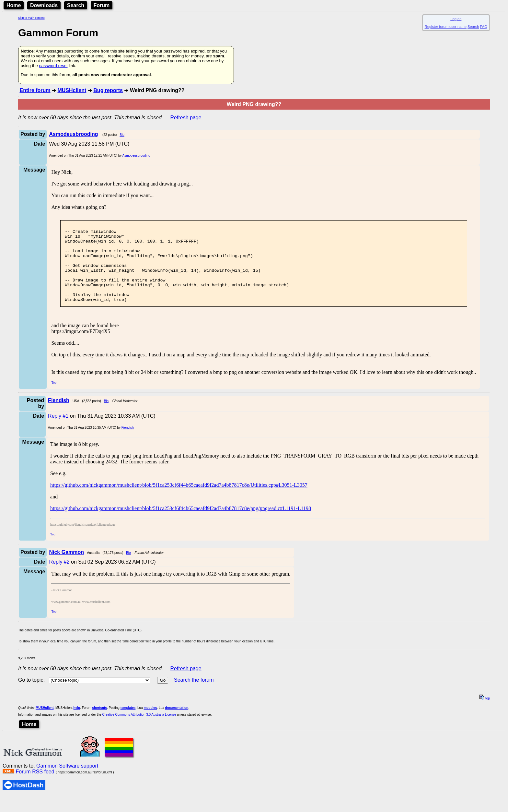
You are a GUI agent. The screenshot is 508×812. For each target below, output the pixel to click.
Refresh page (186, 118)
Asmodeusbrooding (136, 155)
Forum (102, 5)
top (485, 714)
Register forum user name (446, 27)
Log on (456, 19)
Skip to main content (31, 18)
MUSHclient (72, 90)
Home (14, 5)
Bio (122, 135)
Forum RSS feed (35, 787)
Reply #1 (58, 431)
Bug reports (108, 90)
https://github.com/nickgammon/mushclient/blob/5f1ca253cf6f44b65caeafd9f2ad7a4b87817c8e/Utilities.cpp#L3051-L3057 (179, 501)
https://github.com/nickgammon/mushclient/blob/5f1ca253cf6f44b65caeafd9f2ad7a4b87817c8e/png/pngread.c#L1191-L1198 (181, 524)
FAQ (484, 27)
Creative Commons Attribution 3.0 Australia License (139, 730)
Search (76, 5)
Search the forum (194, 695)
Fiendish (128, 443)
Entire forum (35, 90)
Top (54, 398)
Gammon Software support (67, 781)
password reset (53, 66)
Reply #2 (59, 577)
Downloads (44, 5)
